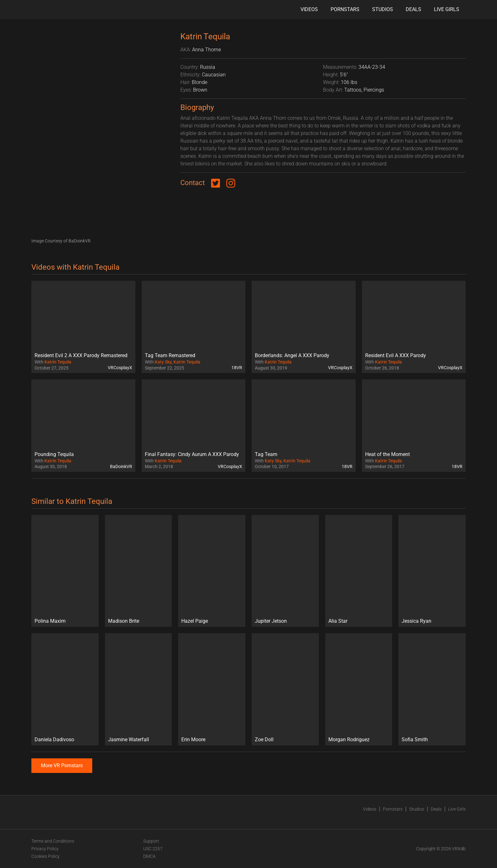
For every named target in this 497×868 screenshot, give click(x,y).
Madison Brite (124, 621)
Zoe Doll (264, 739)
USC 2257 (153, 849)
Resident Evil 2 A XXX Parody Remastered (81, 355)
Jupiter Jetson (271, 621)
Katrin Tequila (58, 362)
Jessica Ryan (416, 621)
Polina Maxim (50, 621)
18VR (237, 368)
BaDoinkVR (121, 466)
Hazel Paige (195, 621)
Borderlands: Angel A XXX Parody (292, 355)
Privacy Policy (45, 849)
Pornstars (345, 9)
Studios (383, 9)
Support (151, 841)
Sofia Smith (415, 739)
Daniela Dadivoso (54, 739)
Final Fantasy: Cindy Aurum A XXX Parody (192, 454)
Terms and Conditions (53, 841)
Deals (413, 9)
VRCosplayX (120, 368)
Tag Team (266, 454)
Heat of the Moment (387, 454)
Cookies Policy (45, 856)
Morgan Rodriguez (349, 739)
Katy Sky (163, 362)
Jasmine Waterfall (129, 739)
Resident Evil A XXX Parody (396, 355)
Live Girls (447, 9)
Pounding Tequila (54, 454)
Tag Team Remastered (170, 355)
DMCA (149, 856)
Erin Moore (193, 739)
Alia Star (338, 621)
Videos (309, 9)
